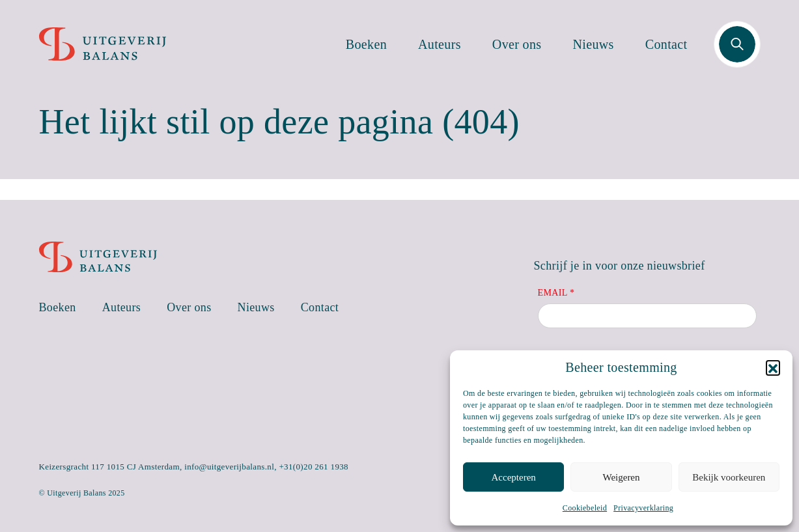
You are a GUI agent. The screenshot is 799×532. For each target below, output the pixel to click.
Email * (556, 293)
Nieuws (594, 44)
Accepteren (514, 477)
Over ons (517, 44)
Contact (666, 44)
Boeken (366, 44)
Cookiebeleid (585, 508)
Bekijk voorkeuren (729, 477)
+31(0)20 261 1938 (314, 467)
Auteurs (440, 44)
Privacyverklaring (643, 508)
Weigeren (621, 477)
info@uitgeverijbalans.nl (229, 467)
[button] (773, 367)
